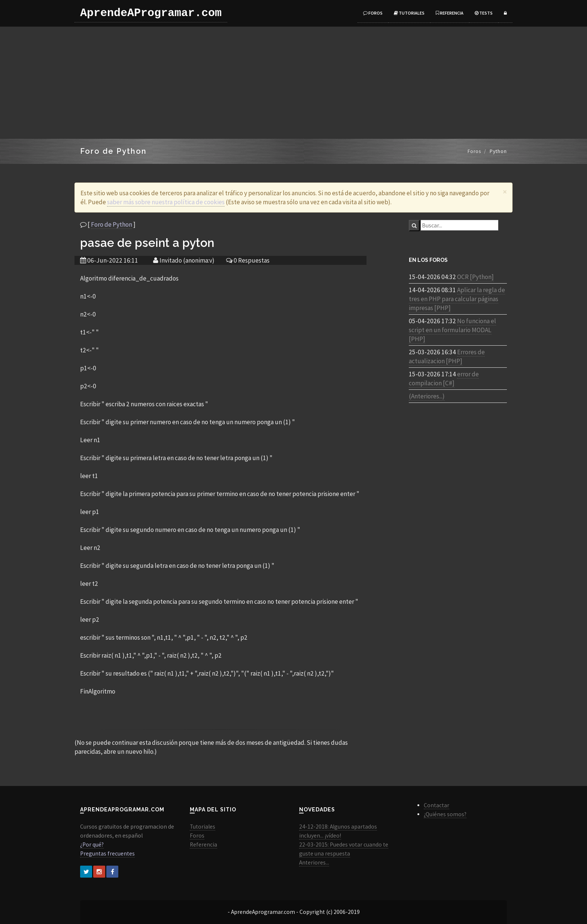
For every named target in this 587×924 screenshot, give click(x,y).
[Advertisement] (293, 83)
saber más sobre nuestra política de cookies (166, 202)
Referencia (450, 13)
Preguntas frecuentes (107, 853)
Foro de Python (112, 224)
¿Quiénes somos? (445, 814)
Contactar (437, 805)
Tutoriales (409, 13)
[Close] (505, 192)
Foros (373, 13)
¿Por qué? (92, 845)
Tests (484, 13)
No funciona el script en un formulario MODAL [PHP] (452, 330)
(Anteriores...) (427, 396)
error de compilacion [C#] (444, 379)
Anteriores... (314, 862)
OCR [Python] (475, 277)
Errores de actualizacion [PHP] (447, 357)
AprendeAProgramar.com (151, 13)
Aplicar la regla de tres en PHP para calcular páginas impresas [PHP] (457, 299)
